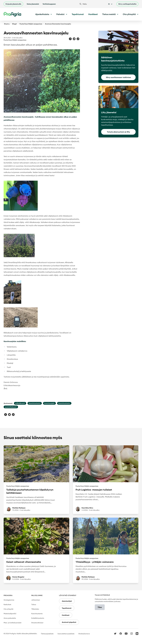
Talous (34, 604)
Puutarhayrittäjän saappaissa (31, 24)
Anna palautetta (10, 618)
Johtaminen (36, 600)
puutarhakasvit (11, 407)
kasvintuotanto (35, 403)
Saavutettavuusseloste (66, 634)
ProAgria (8, 595)
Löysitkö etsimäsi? (68, 595)
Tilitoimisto (35, 609)
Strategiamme (9, 600)
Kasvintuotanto (37, 614)
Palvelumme (37, 595)
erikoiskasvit (20, 403)
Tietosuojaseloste (47, 634)
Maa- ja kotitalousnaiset (12, 623)
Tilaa (100, 607)
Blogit (15, 24)
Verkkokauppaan (49, 4)
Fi (111, 4)
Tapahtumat (78, 14)
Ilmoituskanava (84, 634)
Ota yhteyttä (8, 609)
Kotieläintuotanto (38, 618)
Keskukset (7, 604)
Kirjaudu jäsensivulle (13, 4)
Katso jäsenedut (33, 4)
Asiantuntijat (67, 601)
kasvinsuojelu (49, 403)
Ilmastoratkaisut (37, 623)
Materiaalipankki (10, 614)
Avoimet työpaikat (69, 622)
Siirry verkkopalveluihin (127, 4)
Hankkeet (93, 14)
